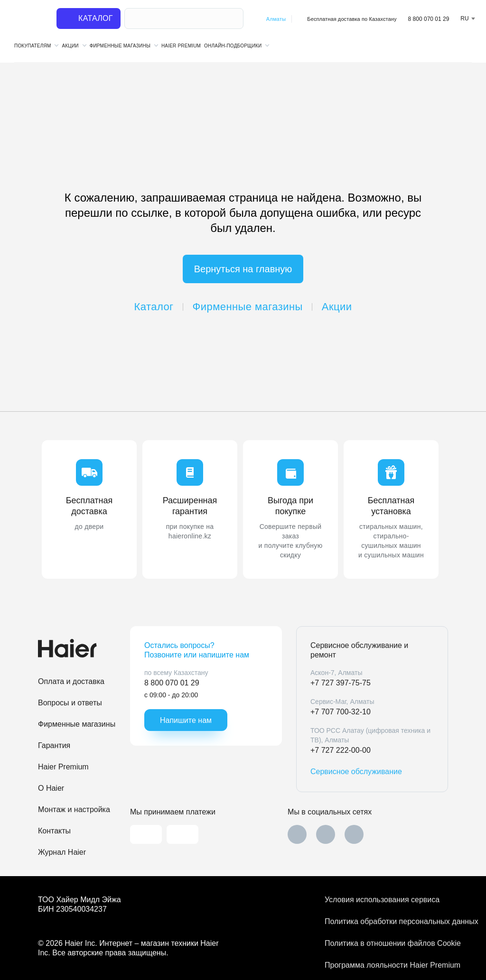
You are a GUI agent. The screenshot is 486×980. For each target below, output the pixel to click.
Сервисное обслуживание (356, 772)
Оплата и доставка (71, 681)
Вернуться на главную (243, 269)
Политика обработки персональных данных (386, 921)
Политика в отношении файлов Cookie (386, 943)
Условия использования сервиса (382, 900)
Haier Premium (181, 46)
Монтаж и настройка (74, 809)
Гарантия (54, 745)
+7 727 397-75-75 (341, 683)
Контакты (54, 831)
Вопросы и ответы (70, 703)
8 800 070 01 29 (429, 19)
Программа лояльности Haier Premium (386, 965)
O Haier (51, 788)
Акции (337, 307)
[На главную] (29, 19)
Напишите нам (186, 720)
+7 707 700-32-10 (341, 712)
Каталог (154, 307)
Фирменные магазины (248, 307)
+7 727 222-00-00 (341, 750)
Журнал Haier (62, 852)
